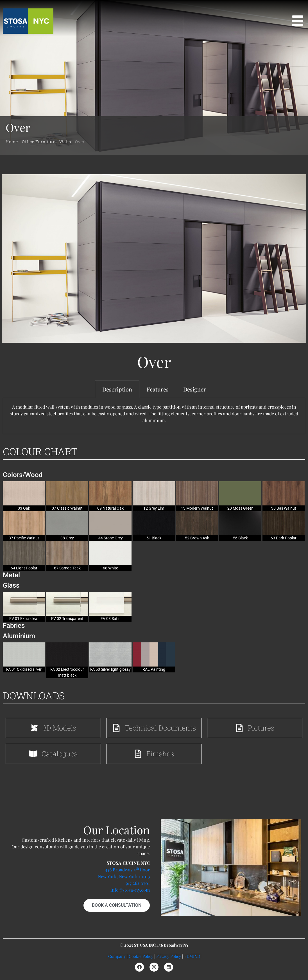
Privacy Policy (169, 956)
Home (12, 142)
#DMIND (192, 956)
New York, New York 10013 (124, 876)
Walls (65, 142)
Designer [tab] (195, 389)
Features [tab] (158, 389)
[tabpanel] (154, 416)
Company (117, 956)
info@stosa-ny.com (130, 890)
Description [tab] (117, 389)
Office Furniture (39, 142)
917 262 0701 (138, 883)
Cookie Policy (141, 956)
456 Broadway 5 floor (127, 870)
